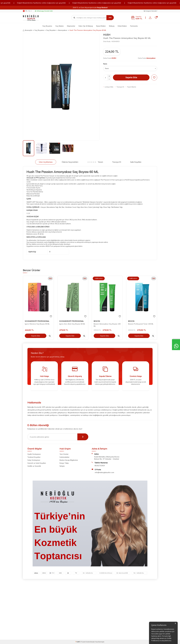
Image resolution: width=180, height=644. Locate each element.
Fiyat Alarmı (131, 87)
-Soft (78, 642)
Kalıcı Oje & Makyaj (86, 26)
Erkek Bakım (122, 26)
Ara (110, 18)
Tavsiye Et (120, 87)
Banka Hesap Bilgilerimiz (69, 460)
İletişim (62, 466)
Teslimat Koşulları (34, 457)
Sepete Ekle (131, 77)
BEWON (97, 321)
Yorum (95, 162)
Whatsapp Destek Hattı (44, 11)
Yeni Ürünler (64, 454)
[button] (59, 143)
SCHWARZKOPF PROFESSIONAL (37, 321)
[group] (61, 87)
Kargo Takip (64, 463)
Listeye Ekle (108, 87)
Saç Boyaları (51, 30)
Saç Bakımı (60, 26)
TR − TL (27, 11)
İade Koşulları (136, 162)
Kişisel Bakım (101, 26)
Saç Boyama (47, 26)
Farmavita (134, 26)
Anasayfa (27, 30)
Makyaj (112, 26)
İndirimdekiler (65, 457)
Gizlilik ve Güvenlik (34, 466)
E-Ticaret (83, 642)
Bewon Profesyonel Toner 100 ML (141, 324)
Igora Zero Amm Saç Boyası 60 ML (72, 324)
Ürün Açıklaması (46, 162)
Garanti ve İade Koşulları (37, 463)
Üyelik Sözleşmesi (34, 454)
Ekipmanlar (71, 26)
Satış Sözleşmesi (34, 460)
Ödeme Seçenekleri (70, 162)
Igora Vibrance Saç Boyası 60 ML (37, 324)
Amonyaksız (63, 30)
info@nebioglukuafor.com (104, 472)
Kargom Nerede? (150, 11)
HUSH (107, 35)
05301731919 (100, 466)
